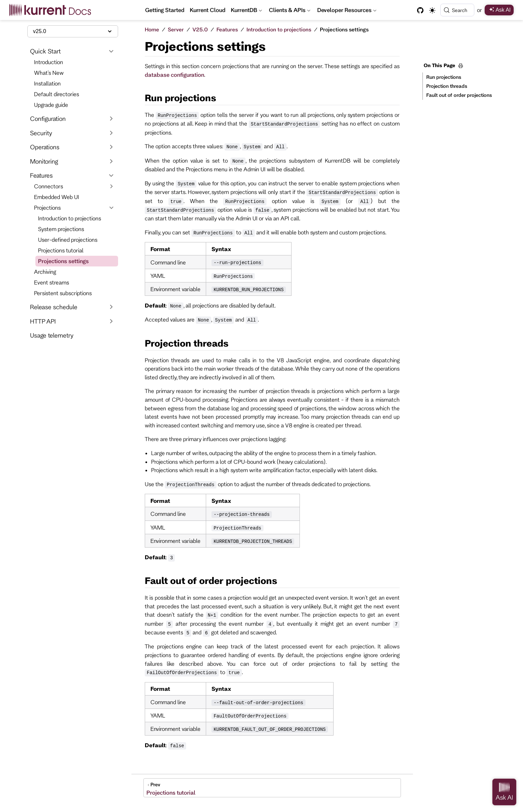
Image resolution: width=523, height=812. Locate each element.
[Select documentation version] (73, 31)
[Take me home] (53, 10)
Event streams (52, 282)
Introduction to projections (70, 218)
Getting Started (165, 10)
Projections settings (63, 261)
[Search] (457, 10)
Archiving (45, 272)
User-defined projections (68, 240)
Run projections (444, 77)
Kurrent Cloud (208, 10)
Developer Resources (348, 11)
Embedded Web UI (57, 197)
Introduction (49, 62)
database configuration (174, 75)
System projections (61, 229)
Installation (47, 83)
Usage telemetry (52, 335)
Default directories (57, 94)
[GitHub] (420, 10)
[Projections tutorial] (272, 788)
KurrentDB (246, 11)
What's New (49, 73)
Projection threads (447, 86)
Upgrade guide (51, 105)
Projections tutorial (61, 250)
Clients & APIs (290, 11)
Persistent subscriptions (63, 293)
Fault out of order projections (459, 95)
